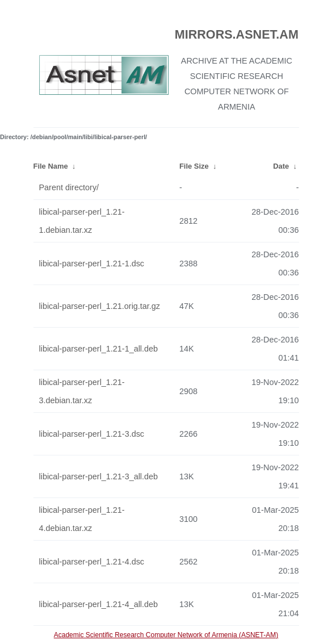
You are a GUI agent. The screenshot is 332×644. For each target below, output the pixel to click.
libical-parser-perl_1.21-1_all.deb (99, 349)
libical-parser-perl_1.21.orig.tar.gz (100, 306)
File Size (194, 166)
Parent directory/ (69, 187)
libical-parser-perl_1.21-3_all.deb (99, 476)
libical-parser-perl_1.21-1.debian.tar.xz (82, 221)
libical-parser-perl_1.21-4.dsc (92, 562)
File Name (51, 166)
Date (281, 166)
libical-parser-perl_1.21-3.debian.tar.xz (82, 391)
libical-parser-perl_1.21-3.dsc (92, 434)
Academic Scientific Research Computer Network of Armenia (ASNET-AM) (166, 635)
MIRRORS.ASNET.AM (237, 34)
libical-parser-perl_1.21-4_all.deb (99, 604)
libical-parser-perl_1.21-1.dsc (92, 264)
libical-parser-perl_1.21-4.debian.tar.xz (82, 519)
